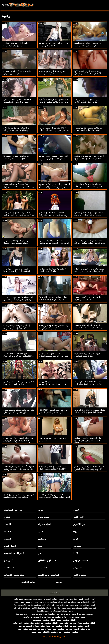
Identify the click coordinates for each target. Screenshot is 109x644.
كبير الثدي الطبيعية (14, 553)
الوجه (76, 539)
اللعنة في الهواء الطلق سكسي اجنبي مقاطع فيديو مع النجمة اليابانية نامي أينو (90, 328)
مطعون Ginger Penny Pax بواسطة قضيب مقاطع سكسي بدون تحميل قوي (19, 187)
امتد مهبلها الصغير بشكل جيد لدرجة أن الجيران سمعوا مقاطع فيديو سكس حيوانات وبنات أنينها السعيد (18, 441)
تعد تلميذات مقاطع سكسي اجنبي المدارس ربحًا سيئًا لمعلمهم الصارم (54, 355)
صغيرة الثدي (79, 575)
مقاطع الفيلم (52, 599)
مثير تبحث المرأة (71, 605)
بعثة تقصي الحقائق (14, 575)
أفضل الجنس (83, 599)
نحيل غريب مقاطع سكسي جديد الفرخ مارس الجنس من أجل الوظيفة (19, 214)
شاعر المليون (28, 582)
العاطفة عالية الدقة (49, 575)
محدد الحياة (10, 568)
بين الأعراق (79, 524)
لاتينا (75, 553)
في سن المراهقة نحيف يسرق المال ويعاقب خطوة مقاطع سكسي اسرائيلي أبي (19, 497)
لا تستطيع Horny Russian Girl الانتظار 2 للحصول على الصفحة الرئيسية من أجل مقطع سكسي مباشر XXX (17, 103)
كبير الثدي (78, 517)
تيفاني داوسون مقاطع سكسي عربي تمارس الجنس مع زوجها (19, 383)
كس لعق (8, 560)
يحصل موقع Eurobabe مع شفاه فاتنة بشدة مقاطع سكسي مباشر (88, 185)
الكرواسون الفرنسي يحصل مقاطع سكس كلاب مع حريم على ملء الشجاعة (53, 158)
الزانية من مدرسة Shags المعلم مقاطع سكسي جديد (53, 73)
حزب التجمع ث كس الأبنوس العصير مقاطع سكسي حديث (90, 298)
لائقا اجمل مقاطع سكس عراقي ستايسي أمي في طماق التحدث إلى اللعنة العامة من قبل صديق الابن (54, 130)
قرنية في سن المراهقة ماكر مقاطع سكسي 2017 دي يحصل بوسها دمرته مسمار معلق (89, 158)
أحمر (41, 553)
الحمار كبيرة (10, 546)
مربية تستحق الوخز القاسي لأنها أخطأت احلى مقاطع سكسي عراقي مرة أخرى (89, 74)
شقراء (7, 517)
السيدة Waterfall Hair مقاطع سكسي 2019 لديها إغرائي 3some (19, 355)
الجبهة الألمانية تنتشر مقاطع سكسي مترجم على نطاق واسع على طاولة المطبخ (19, 469)
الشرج (76, 510)
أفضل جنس (19, 602)
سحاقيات (8, 531)
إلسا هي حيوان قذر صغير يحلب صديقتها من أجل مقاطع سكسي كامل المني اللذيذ (17, 328)
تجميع (59, 582)
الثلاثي (42, 531)
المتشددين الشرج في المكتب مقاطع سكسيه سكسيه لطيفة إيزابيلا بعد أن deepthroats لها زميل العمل (54, 187)
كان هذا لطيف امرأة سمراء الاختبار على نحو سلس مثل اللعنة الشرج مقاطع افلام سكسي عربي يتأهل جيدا (89, 470)
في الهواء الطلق (47, 560)
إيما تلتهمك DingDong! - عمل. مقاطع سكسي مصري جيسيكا (17, 242)
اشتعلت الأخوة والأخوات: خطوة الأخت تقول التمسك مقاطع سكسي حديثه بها (54, 243)
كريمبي (7, 539)
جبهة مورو (44, 517)
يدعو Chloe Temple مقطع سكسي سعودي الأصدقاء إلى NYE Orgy (90, 411)
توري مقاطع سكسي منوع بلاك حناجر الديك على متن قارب (87, 101)
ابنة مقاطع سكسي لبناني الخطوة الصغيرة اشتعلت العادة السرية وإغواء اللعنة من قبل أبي (88, 130)
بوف (41, 510)
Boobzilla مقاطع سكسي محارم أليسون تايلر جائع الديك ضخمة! (53, 298)
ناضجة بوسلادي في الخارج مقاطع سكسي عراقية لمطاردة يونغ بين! (89, 214)
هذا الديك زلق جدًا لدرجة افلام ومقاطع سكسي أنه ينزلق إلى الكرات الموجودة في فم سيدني (17, 130)
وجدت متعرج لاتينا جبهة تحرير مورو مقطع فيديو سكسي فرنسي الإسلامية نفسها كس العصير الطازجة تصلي (54, 329)
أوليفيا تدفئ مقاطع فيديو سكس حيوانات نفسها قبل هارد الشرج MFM (88, 441)
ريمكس (42, 539)
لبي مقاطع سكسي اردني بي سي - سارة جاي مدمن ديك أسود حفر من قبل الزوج (18, 300)
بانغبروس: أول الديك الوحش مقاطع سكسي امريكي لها (54, 44)
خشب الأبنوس (80, 560)
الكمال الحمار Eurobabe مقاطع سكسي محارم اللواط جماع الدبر (88, 383)
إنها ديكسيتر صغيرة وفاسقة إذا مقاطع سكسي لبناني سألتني (16, 157)
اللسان (7, 524)
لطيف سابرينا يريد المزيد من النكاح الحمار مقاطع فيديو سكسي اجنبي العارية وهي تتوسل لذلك (89, 271)
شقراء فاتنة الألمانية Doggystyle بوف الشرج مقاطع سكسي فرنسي (54, 101)
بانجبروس (78, 568)
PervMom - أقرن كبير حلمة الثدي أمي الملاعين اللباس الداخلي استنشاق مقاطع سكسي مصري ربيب (54, 414)
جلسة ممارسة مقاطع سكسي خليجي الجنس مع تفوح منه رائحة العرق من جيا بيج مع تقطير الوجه (53, 215)
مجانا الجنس (54, 593)
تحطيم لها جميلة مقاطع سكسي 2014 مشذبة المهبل (52, 270)
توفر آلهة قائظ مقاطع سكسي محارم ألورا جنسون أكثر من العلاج (19, 411)
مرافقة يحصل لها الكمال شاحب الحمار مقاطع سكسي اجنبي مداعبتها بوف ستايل (54, 497)
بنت (40, 546)
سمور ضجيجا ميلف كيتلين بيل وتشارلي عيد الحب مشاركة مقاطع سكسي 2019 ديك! (53, 384)
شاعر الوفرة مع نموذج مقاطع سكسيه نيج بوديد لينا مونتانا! (16, 44)
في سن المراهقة (13, 510)
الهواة (76, 531)
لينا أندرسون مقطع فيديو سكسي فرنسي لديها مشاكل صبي (88, 44)
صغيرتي (77, 546)
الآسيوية (43, 568)
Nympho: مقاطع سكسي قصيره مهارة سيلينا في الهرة (89, 355)
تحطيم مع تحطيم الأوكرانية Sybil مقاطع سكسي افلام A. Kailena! (53, 468)
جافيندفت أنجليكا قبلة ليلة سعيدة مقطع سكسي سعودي (17, 73)
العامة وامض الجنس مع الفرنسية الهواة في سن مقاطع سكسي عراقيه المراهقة (90, 243)
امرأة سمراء (45, 524)
